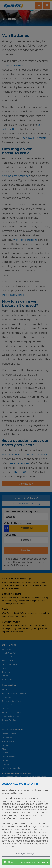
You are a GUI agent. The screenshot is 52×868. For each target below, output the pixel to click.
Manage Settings (26, 853)
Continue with (26, 862)
